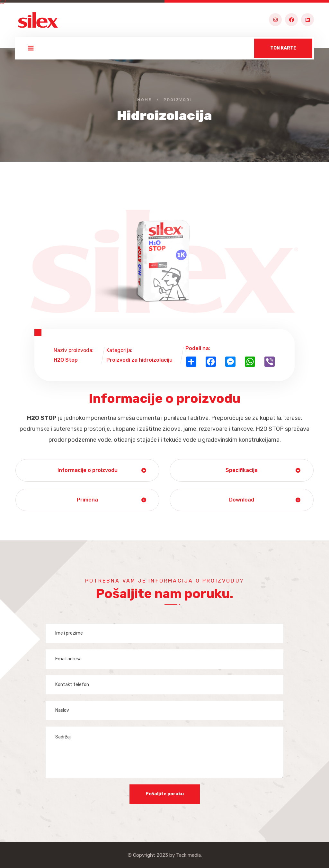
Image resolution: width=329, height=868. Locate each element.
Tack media (188, 855)
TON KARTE (283, 48)
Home (145, 100)
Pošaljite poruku (165, 794)
